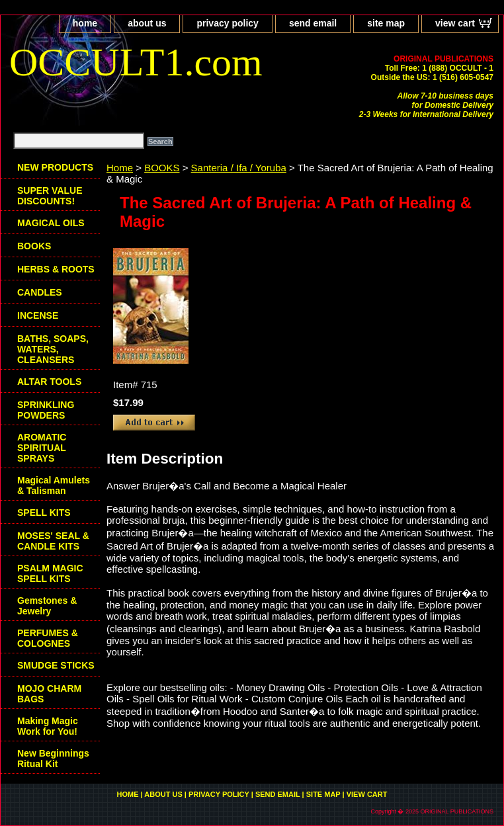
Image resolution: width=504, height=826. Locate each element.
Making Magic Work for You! (48, 726)
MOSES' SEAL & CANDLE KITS (53, 541)
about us (147, 23)
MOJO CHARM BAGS (49, 694)
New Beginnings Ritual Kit (53, 759)
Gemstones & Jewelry (47, 606)
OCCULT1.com (136, 62)
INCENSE (38, 315)
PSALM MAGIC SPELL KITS (50, 573)
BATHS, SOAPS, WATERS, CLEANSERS (53, 349)
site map (386, 23)
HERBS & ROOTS (56, 269)
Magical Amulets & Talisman (54, 485)
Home (120, 168)
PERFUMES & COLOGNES (48, 638)
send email (313, 23)
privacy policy (227, 23)
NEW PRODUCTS (55, 167)
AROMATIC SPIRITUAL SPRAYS (42, 448)
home (85, 23)
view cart (455, 23)
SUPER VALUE (50, 196)
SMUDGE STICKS (56, 665)
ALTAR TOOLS (49, 382)
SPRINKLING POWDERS (46, 410)
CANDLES (40, 292)
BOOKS (162, 168)
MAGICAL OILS (51, 223)
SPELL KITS (44, 513)
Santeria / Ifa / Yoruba (239, 168)
